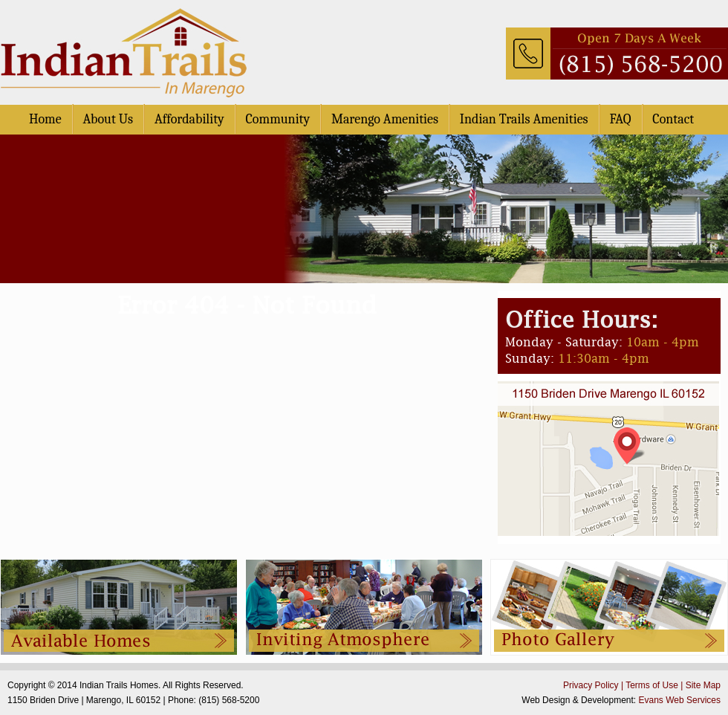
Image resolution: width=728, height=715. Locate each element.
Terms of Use (652, 685)
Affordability (189, 119)
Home (45, 119)
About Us (108, 119)
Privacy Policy (591, 685)
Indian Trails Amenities (524, 119)
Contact (673, 119)
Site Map (703, 685)
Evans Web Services (680, 700)
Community (278, 119)
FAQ (620, 119)
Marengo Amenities (385, 119)
